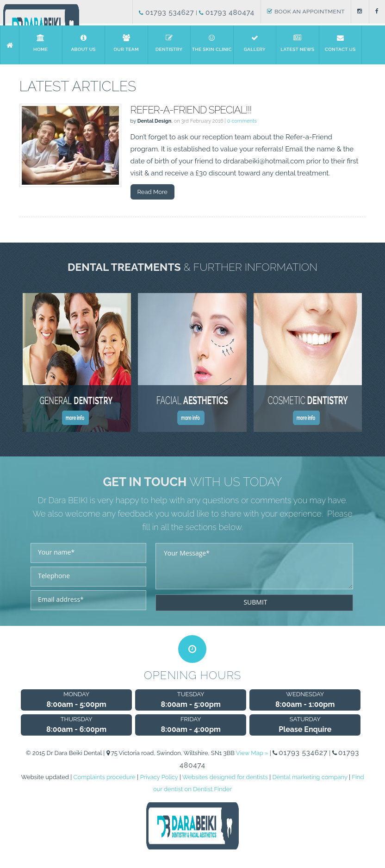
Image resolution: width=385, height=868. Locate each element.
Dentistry (169, 43)
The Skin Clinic (212, 43)
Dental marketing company (310, 777)
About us (83, 43)
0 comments (242, 121)
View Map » (252, 753)
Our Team (126, 43)
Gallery (255, 43)
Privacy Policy (159, 777)
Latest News (298, 43)
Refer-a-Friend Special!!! (191, 110)
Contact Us (341, 43)
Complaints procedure (105, 777)
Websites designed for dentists (225, 777)
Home (41, 43)
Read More (152, 192)
